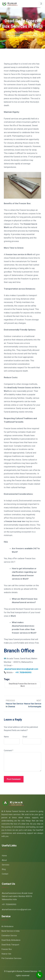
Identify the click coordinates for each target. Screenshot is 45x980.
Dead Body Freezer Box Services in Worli (23, 685)
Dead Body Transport (10, 945)
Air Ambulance (7, 926)
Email (25, 737)
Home (4, 856)
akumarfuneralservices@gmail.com (16, 909)
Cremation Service (9, 936)
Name (6, 737)
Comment (9, 750)
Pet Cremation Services (11, 958)
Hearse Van (6, 954)
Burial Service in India (10, 931)
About (4, 860)
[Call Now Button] (39, 975)
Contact (5, 874)
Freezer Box (7, 949)
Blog (4, 869)
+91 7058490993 (9, 904)
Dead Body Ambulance (11, 940)
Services (6, 865)
